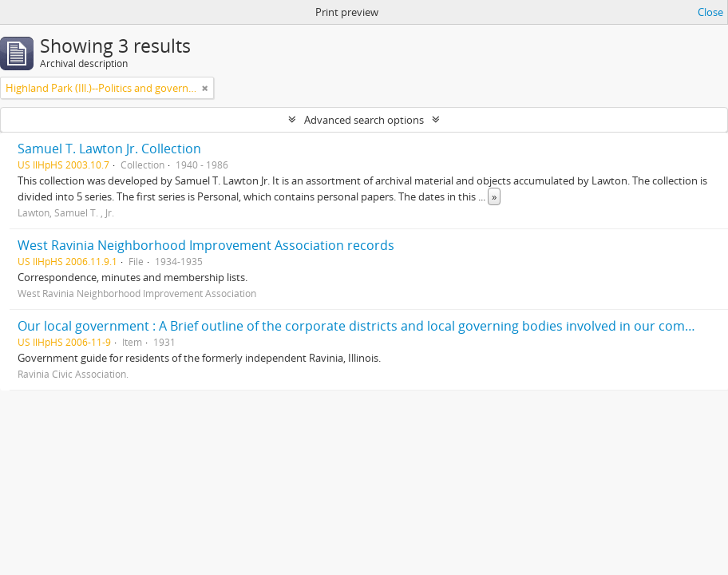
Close (710, 12)
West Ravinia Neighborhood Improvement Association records (206, 245)
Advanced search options (364, 120)
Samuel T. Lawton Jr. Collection (109, 149)
